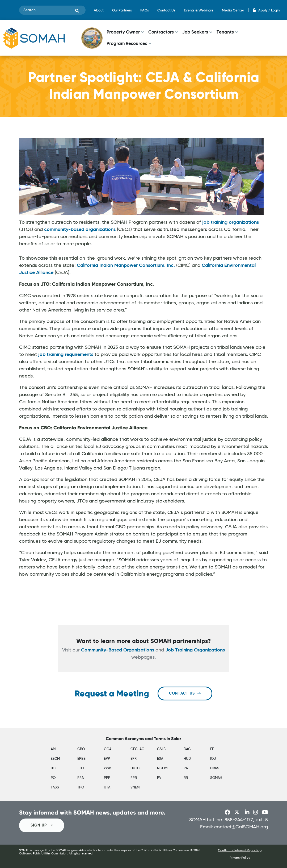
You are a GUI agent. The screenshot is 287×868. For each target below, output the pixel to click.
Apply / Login (266, 10)
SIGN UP (42, 825)
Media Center (233, 10)
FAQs (145, 10)
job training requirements (66, 355)
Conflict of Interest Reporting (240, 850)
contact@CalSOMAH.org (241, 827)
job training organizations (231, 222)
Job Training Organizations (195, 650)
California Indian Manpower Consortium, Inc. (126, 265)
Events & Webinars (199, 10)
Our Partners (122, 10)
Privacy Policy (240, 858)
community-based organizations (80, 230)
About (99, 10)
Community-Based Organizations (118, 650)
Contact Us (166, 10)
